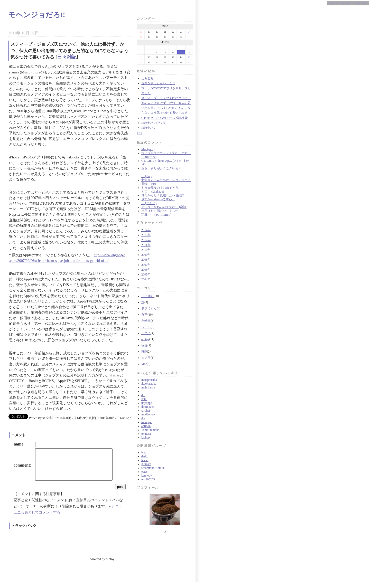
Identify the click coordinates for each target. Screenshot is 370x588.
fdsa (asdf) (148, 149)
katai (144, 399)
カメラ (146, 358)
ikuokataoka (149, 384)
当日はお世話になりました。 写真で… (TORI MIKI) (161, 213)
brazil (145, 452)
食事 (144, 315)
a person (334, 3)
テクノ (146, 333)
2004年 (146, 279)
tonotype (147, 422)
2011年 (146, 245)
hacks (145, 460)
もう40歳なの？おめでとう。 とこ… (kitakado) (161, 190)
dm (143, 395)
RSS (139, 133)
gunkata (146, 464)
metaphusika (149, 380)
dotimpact (147, 407)
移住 (144, 345)
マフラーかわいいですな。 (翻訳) (164, 207)
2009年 (146, 255)
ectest (145, 472)
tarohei (146, 411)
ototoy (145, 339)
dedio (145, 456)
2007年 (146, 265)
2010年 (146, 250)
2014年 (146, 230)
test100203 (148, 479)
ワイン (146, 327)
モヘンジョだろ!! (37, 15)
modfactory (148, 414)
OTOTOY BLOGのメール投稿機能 (164, 118)
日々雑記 (147, 296)
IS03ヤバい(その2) (154, 123)
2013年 (146, 235)
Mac (144, 364)
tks (143, 418)
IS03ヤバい (149, 128)
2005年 (146, 274)
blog (365, 3)
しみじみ (147, 78)
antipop (146, 426)
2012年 (146, 240)
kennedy (147, 476)
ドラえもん (149, 308)
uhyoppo (147, 403)
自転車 (146, 321)
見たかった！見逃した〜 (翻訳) (163, 195)
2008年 (146, 260)
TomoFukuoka (150, 430)
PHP (144, 352)
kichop (146, 438)
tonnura (146, 434)
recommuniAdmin (153, 468)
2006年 (146, 270)
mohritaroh (148, 387)
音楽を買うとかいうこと (158, 83)
